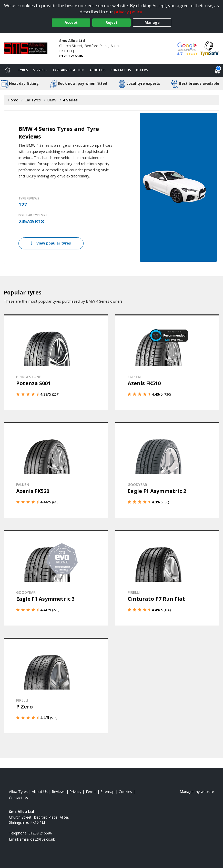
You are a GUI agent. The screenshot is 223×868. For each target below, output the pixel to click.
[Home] (8, 70)
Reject (111, 22)
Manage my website (197, 792)
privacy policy (128, 12)
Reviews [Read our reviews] (59, 792)
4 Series (70, 100)
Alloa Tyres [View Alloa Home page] (18, 792)
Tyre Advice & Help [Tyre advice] (68, 70)
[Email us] (37, 839)
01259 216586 (71, 56)
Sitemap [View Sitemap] (108, 792)
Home (13, 100)
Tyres (23, 70)
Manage (152, 22)
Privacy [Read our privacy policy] (75, 792)
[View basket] (217, 70)
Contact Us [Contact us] (121, 70)
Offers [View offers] (142, 70)
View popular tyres (51, 243)
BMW (52, 100)
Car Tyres (33, 100)
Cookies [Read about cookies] (125, 792)
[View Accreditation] (210, 48)
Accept (71, 22)
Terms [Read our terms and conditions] (91, 792)
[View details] (56, 362)
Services (40, 70)
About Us (97, 70)
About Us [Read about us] (40, 792)
